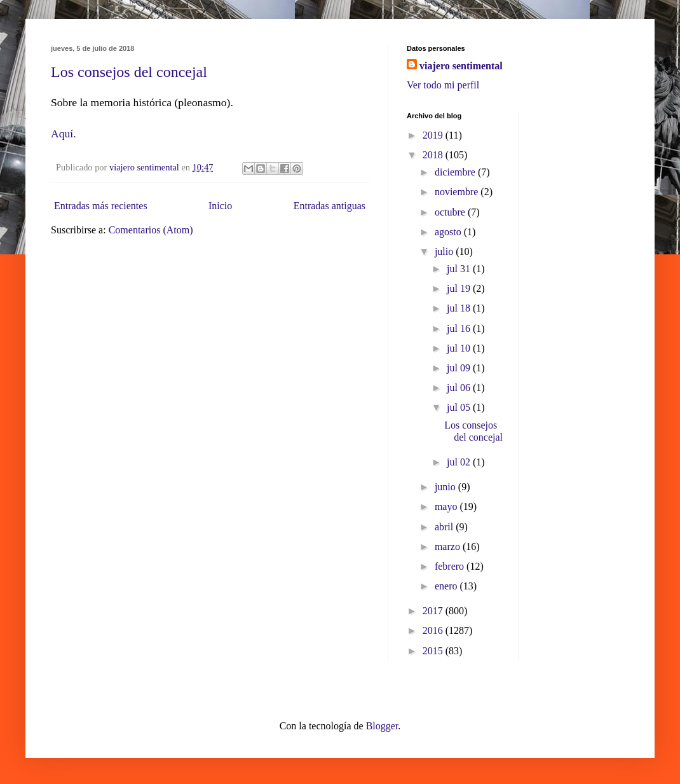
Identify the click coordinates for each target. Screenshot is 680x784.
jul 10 (460, 348)
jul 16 (460, 328)
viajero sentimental (461, 66)
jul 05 (460, 407)
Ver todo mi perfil (443, 85)
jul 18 (460, 308)
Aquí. (64, 134)
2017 (434, 611)
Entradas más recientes (101, 206)
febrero (451, 566)
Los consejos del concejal (129, 72)
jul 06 (460, 388)
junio (446, 487)
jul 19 (460, 288)
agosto (449, 232)
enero (447, 586)
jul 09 (460, 368)
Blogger (382, 726)
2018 (434, 155)
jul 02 (460, 462)
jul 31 (460, 269)
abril (445, 527)
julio (445, 251)
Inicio (220, 206)
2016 (434, 630)
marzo (449, 547)
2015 (434, 651)
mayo (447, 506)
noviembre (458, 192)
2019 (434, 135)
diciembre (456, 172)
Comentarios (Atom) (151, 230)
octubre (451, 212)
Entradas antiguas (330, 206)
